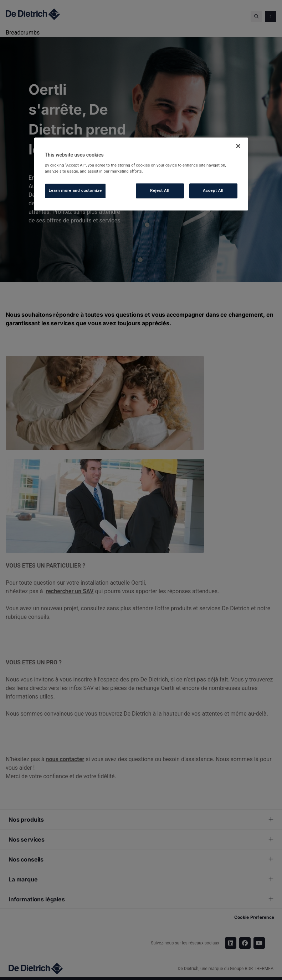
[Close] (238, 146)
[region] (141, 174)
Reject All (160, 190)
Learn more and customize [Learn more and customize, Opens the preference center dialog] (75, 190)
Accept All (213, 190)
